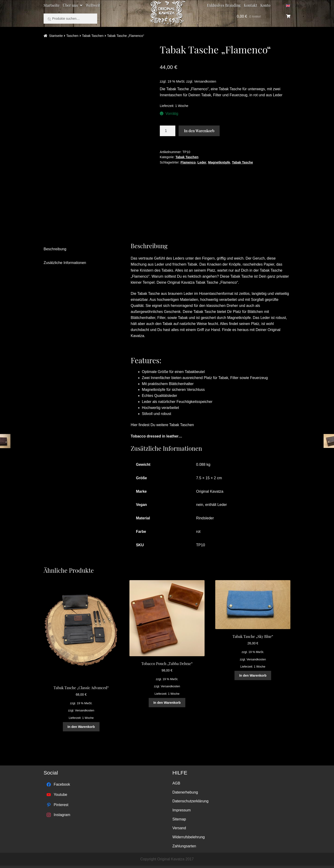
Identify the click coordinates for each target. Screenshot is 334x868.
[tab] (80, 249)
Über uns (70, 5)
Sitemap (179, 819)
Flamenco (188, 162)
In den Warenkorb (199, 131)
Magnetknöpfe (219, 162)
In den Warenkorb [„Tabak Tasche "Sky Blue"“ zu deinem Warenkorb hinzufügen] (253, 675)
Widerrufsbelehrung (189, 837)
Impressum (181, 810)
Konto (265, 5)
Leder (202, 162)
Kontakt (251, 5)
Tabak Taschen (93, 36)
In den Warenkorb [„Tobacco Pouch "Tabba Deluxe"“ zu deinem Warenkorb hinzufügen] (167, 703)
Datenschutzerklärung (190, 801)
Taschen (72, 36)
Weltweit (93, 5)
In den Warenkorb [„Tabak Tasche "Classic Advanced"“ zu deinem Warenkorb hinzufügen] (81, 727)
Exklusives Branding (224, 5)
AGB (176, 783)
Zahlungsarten (184, 846)
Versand (179, 828)
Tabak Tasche (242, 162)
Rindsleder (205, 518)
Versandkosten (205, 81)
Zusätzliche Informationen (65, 263)
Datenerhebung (185, 792)
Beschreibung (55, 249)
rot (198, 532)
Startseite (52, 5)
